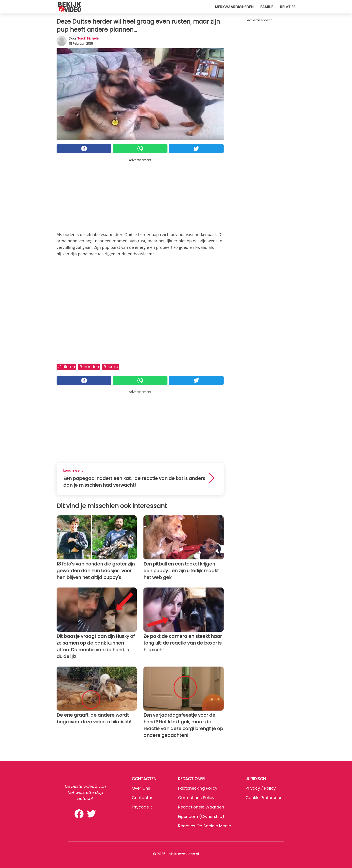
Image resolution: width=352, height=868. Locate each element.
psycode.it (142, 807)
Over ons (141, 788)
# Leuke (111, 367)
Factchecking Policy (198, 788)
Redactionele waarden (201, 807)
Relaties (288, 7)
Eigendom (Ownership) (201, 816)
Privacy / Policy (261, 788)
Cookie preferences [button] (265, 798)
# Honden (89, 367)
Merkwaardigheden (234, 7)
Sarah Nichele (88, 38)
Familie (267, 7)
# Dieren (66, 367)
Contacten (143, 798)
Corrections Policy (196, 798)
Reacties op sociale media (205, 826)
